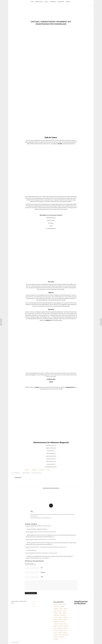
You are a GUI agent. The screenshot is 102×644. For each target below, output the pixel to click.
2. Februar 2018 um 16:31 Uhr (29, 554)
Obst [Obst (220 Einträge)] (55, 628)
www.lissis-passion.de (51, 464)
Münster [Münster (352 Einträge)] (66, 626)
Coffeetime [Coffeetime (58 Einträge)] (56, 609)
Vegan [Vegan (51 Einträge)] (60, 635)
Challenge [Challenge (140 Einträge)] (56, 606)
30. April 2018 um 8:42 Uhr (29, 548)
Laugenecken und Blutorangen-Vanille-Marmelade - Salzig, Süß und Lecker (38, 526)
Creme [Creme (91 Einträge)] (61, 609)
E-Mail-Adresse (43, 572)
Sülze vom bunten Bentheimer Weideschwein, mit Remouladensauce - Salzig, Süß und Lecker (41, 553)
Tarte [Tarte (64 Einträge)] (55, 633)
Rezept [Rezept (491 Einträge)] (56, 630)
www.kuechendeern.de (51, 459)
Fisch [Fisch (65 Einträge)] (64, 611)
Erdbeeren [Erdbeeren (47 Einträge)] (60, 611)
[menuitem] (32, 2)
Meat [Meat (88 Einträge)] (55, 626)
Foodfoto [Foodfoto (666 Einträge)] (64, 613)
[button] (29, 470)
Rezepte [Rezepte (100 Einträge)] (60, 630)
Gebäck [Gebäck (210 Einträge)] (56, 619)
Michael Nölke (37, 473)
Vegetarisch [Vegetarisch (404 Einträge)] (65, 635)
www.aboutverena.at (51, 451)
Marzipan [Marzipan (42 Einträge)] (65, 624)
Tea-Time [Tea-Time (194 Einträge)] (60, 633)
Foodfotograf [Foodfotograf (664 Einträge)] (56, 615)
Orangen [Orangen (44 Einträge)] (60, 628)
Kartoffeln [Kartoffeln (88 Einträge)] (63, 622)
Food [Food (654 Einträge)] (60, 613)
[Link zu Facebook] (89, 5)
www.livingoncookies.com (51, 445)
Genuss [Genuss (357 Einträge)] (65, 619)
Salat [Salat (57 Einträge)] (65, 630)
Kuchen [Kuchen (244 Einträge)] (56, 624)
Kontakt (33, 602)
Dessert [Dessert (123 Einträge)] (65, 609)
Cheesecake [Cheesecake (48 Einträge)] (62, 606)
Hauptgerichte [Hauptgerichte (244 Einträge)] (57, 622)
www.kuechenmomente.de (51, 448)
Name (42, 568)
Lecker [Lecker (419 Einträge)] (60, 624)
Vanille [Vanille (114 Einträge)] (56, 635)
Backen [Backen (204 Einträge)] (56, 604)
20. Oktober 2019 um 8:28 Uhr (29, 533)
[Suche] (71, 2)
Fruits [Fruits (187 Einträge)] (56, 617)
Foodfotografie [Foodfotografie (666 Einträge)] (63, 615)
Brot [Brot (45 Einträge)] (64, 604)
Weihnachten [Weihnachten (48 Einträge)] (62, 637)
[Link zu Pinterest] (93, 5)
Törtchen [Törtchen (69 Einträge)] (65, 633)
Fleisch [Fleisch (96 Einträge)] (56, 613)
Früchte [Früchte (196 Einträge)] (60, 617)
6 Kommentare (26, 473)
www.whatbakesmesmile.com (51, 467)
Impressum (34, 604)
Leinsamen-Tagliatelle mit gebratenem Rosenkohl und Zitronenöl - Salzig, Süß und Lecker (41, 532)
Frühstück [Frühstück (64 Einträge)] (65, 617)
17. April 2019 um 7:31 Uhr (29, 541)
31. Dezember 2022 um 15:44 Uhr (30, 527)
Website (42, 577)
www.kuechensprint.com (51, 461)
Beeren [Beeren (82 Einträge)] (60, 604)
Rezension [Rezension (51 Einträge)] (65, 628)
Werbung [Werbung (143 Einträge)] (56, 639)
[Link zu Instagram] (91, 5)
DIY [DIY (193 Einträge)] (55, 611)
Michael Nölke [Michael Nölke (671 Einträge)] (60, 626)
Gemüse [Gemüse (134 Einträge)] (61, 619)
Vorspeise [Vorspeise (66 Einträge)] (56, 637)
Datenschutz (34, 606)
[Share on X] (51, 481)
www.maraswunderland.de (51, 456)
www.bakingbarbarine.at (51, 453)
